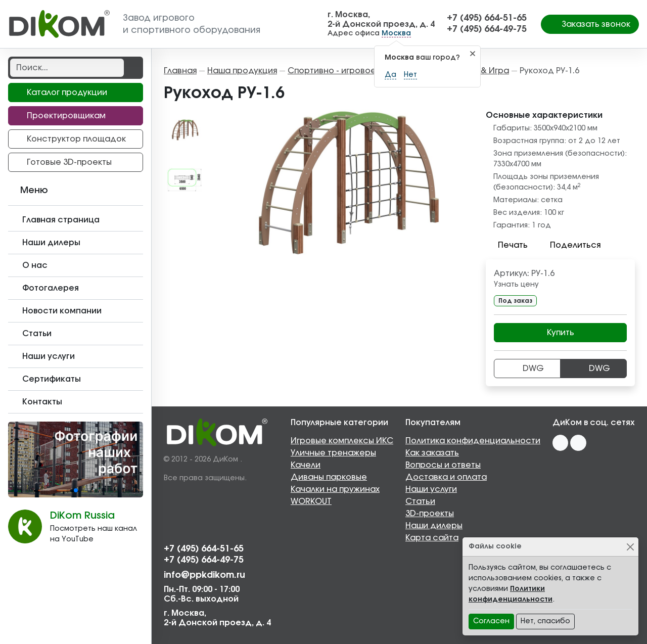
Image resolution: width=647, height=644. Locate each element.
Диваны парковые (329, 477)
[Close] (630, 547)
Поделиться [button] (569, 245)
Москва (396, 33)
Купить (561, 333)
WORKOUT (311, 501)
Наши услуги (431, 489)
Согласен (491, 621)
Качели (306, 465)
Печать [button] (507, 245)
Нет (410, 75)
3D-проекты (430, 514)
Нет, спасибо (545, 621)
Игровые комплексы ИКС (342, 441)
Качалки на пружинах (335, 489)
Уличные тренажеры (333, 453)
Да (390, 75)
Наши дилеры (434, 526)
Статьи (420, 501)
